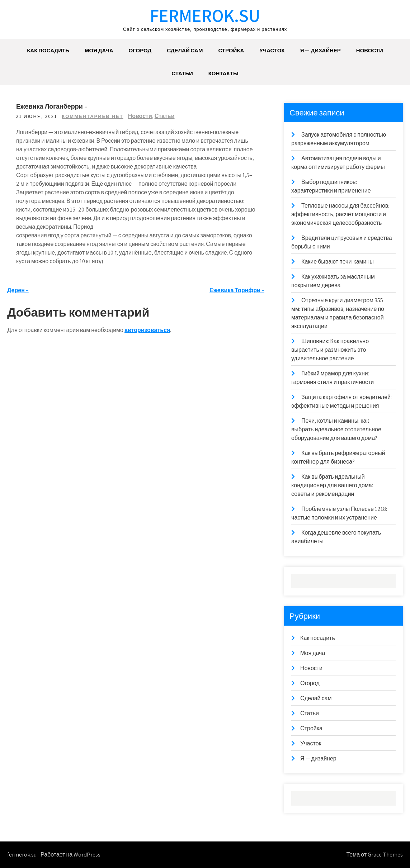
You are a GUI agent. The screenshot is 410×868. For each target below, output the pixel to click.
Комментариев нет (92, 116)
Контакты (223, 73)
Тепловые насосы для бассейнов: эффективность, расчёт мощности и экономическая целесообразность (340, 214)
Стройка (231, 50)
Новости (370, 50)
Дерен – (18, 290)
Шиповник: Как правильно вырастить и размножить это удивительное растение (330, 350)
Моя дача (99, 50)
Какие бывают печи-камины (338, 262)
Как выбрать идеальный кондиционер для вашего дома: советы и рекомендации (332, 485)
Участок (272, 50)
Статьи (182, 73)
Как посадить (48, 50)
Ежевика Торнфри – (237, 290)
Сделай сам (185, 50)
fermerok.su (205, 15)
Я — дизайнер (321, 50)
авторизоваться (147, 330)
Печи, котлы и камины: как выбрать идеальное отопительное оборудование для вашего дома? (336, 429)
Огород (140, 50)
